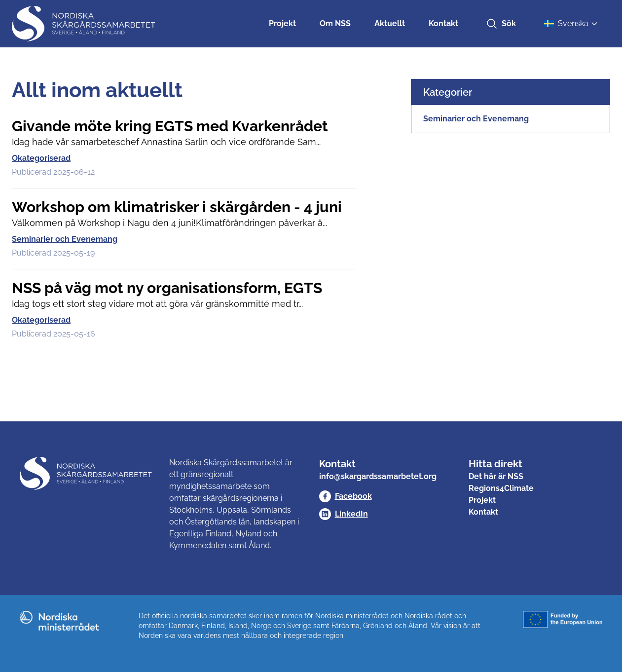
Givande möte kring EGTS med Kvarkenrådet (170, 126)
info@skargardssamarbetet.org (378, 476)
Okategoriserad (41, 158)
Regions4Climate (501, 488)
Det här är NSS (496, 476)
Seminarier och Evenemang (65, 239)
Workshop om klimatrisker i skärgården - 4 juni (177, 207)
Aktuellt (390, 23)
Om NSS (335, 23)
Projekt (282, 23)
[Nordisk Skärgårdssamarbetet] (84, 24)
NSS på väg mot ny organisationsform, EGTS (167, 288)
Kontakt (443, 23)
